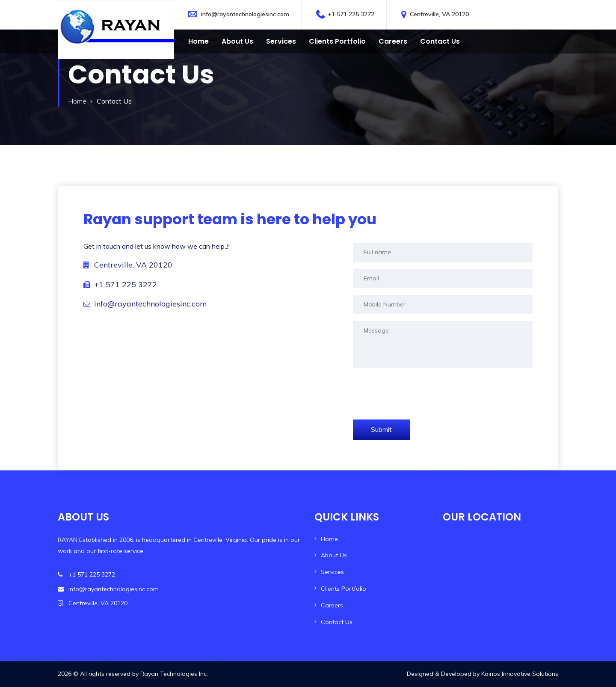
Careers (393, 41)
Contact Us (337, 622)
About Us (237, 41)
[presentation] (418, 392)
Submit (381, 429)
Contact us (440, 41)
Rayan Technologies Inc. (174, 674)
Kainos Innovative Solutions (520, 674)
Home (198, 41)
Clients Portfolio (337, 41)
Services (281, 41)
